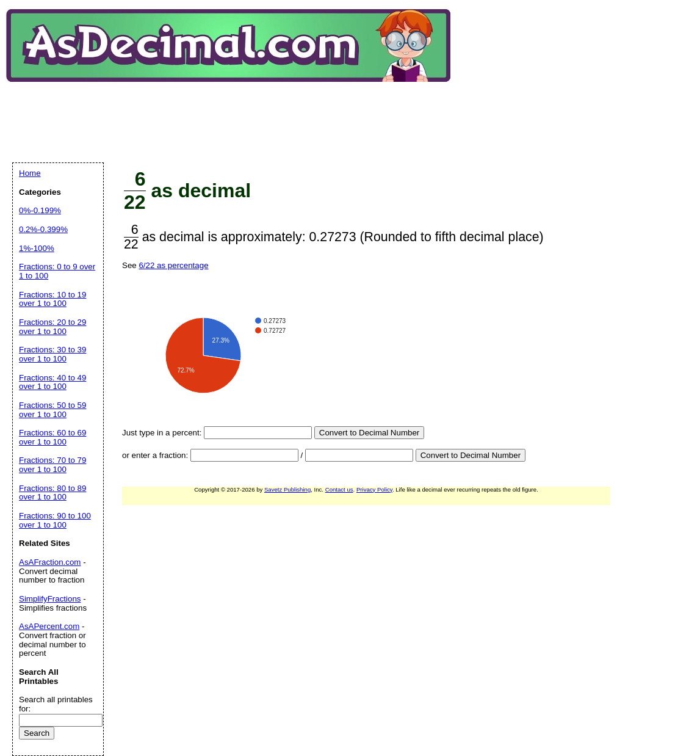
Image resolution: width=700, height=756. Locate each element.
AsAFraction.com (50, 562)
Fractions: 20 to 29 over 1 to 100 (52, 327)
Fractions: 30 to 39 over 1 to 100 (52, 354)
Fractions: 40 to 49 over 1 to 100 (52, 382)
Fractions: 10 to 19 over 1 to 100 (52, 299)
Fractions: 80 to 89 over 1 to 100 (52, 493)
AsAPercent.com (49, 626)
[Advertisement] (234, 112)
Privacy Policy (374, 489)
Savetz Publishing (287, 489)
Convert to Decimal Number (369, 433)
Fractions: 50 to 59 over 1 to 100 (52, 410)
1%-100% (37, 248)
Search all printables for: (56, 704)
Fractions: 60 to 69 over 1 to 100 (52, 437)
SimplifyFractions (50, 599)
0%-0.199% (40, 210)
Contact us (339, 489)
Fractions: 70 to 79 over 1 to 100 (52, 465)
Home (30, 173)
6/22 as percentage (173, 265)
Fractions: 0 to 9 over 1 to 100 (57, 271)
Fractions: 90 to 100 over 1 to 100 (55, 520)
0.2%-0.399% (43, 229)
